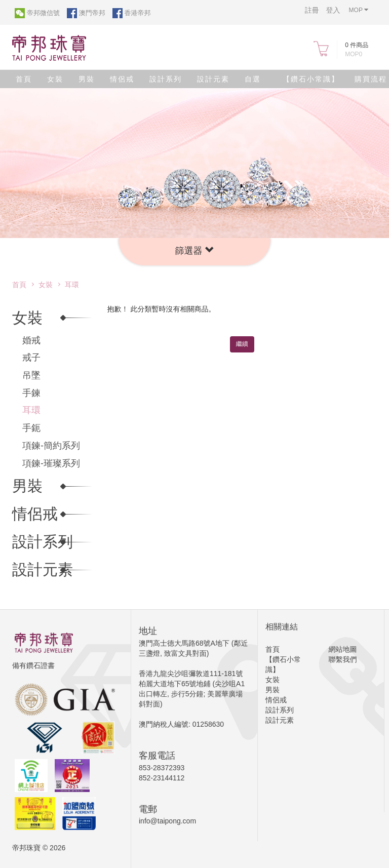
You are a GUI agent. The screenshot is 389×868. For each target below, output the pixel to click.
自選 (253, 79)
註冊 (312, 10)
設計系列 (166, 79)
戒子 (31, 358)
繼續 (242, 344)
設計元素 (213, 79)
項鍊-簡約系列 (51, 446)
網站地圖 (343, 649)
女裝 (55, 79)
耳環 (72, 285)
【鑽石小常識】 (311, 79)
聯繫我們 (343, 659)
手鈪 (31, 428)
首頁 (24, 79)
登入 (333, 10)
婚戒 (31, 340)
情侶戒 (122, 79)
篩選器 (194, 251)
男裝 (87, 79)
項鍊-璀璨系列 (51, 463)
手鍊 (31, 393)
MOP (359, 10)
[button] (194, 251)
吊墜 (31, 375)
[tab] (194, 252)
